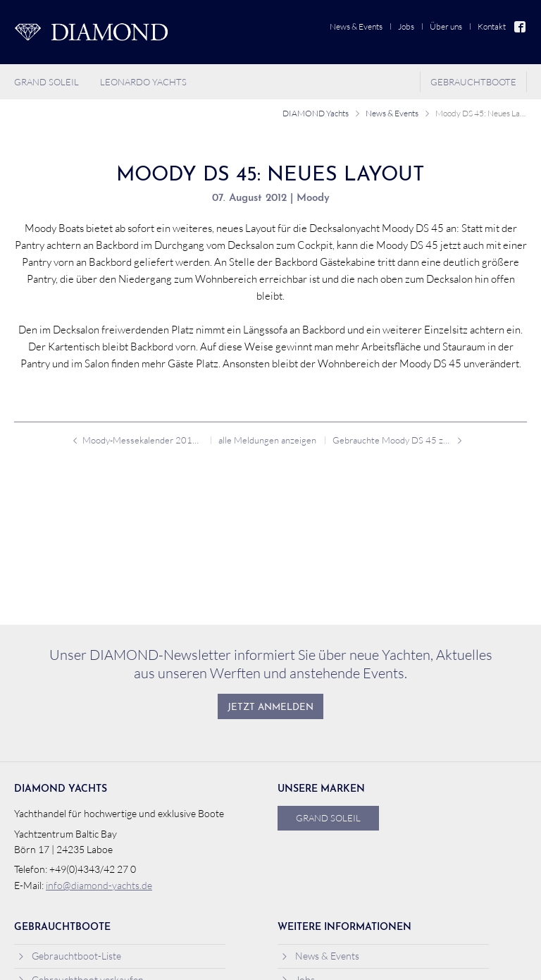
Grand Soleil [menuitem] (46, 82)
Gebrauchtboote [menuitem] (473, 82)
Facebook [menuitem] (521, 26)
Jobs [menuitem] (406, 26)
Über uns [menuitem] (446, 26)
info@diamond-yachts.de (99, 886)
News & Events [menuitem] (356, 26)
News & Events (392, 113)
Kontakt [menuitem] (492, 26)
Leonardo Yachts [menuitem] (143, 82)
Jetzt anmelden (270, 708)
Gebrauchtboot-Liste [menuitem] (69, 956)
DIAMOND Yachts (316, 113)
